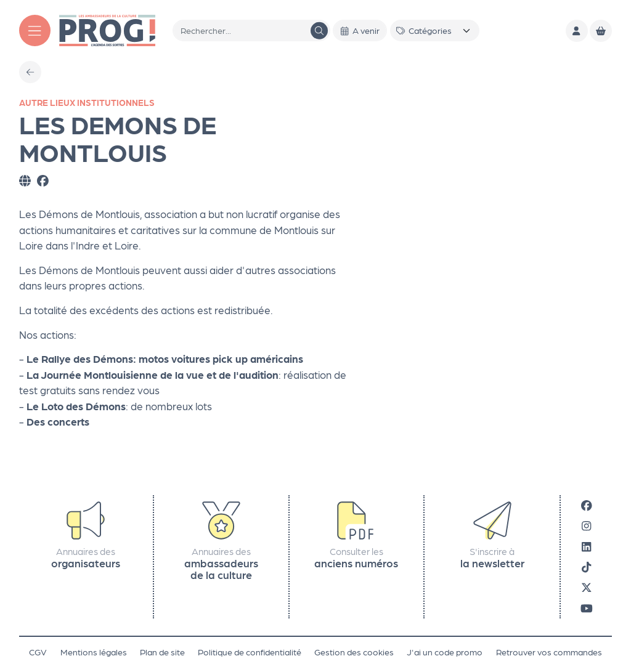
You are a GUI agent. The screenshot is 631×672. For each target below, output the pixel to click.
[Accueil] (107, 29)
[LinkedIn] (586, 546)
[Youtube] (587, 608)
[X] (587, 587)
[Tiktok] (586, 566)
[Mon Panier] (601, 31)
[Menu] (35, 30)
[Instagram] (586, 526)
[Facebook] (587, 505)
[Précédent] (30, 72)
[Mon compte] (577, 31)
